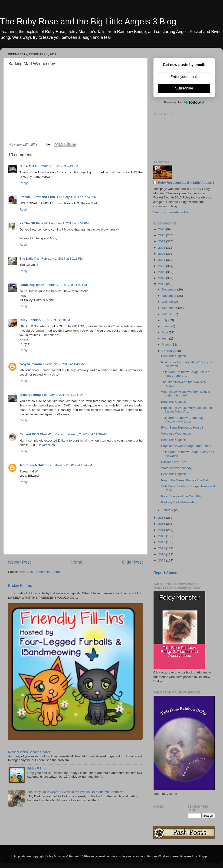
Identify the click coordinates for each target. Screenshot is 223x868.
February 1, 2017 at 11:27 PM (66, 285)
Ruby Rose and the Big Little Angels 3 (186, 183)
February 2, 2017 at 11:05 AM (63, 395)
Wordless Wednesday (176, 434)
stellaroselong (30, 395)
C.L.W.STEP (28, 166)
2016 (162, 518)
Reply (24, 183)
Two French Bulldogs (35, 465)
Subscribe (184, 88)
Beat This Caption (174, 356)
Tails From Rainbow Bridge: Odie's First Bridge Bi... (185, 374)
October (168, 302)
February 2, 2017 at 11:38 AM (86, 434)
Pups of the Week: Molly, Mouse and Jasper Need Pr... (187, 410)
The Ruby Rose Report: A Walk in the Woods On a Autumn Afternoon (75, 792)
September (170, 308)
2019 (162, 272)
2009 (162, 560)
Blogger (203, 856)
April (166, 338)
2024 (162, 241)
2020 (162, 266)
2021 (162, 260)
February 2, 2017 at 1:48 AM (65, 364)
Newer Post (20, 562)
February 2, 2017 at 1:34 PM (72, 465)
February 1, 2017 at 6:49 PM (59, 166)
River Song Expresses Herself (182, 427)
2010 (162, 554)
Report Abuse (165, 573)
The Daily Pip (30, 259)
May (165, 332)
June (166, 326)
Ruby (23, 320)
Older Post (133, 562)
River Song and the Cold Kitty (182, 496)
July (165, 320)
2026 (162, 229)
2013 (162, 536)
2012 (162, 542)
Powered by (184, 102)
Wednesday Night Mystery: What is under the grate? (186, 394)
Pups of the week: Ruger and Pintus (186, 446)
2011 (162, 548)
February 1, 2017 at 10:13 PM (62, 259)
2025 (162, 235)
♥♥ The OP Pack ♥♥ (34, 223)
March (167, 345)
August (167, 314)
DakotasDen (46, 445)
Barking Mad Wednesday (179, 502)
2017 (162, 284)
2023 (162, 248)
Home (76, 562)
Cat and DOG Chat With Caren (42, 434)
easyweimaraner (32, 364)
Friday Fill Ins (36, 768)
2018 (162, 278)
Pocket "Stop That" (174, 462)
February (169, 351)
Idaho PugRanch (32, 285)
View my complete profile (171, 212)
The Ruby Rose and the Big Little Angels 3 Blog (88, 21)
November (170, 296)
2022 (162, 254)
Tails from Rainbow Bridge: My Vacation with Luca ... (182, 420)
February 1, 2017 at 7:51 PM (69, 223)
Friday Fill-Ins (20, 586)
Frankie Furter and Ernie (38, 197)
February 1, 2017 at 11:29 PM (49, 320)
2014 (162, 530)
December (170, 289)
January (168, 510)
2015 (162, 524)
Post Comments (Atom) (44, 572)
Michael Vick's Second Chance (30, 752)
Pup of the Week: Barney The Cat (185, 480)
